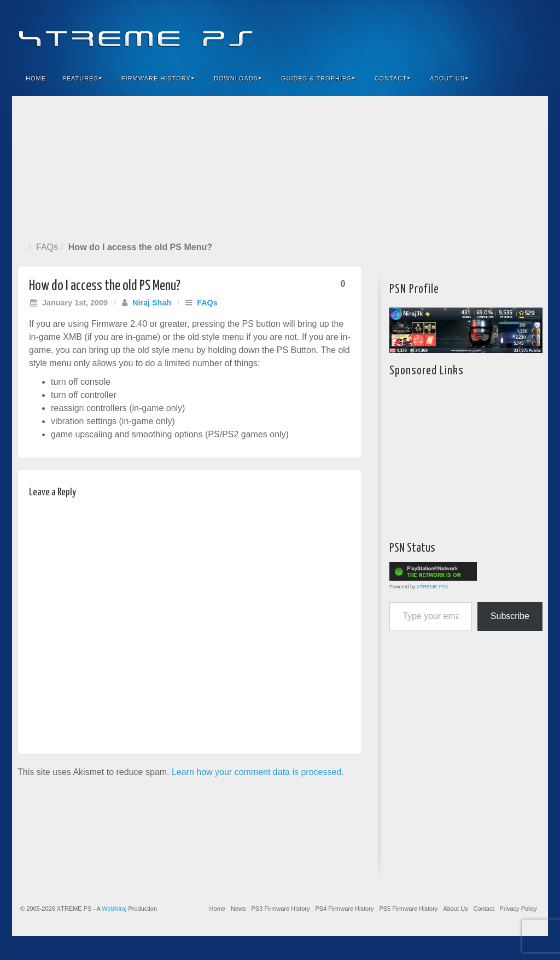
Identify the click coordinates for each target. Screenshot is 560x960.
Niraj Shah (152, 303)
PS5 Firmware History (408, 909)
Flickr (488, 32)
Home (36, 78)
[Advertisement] (280, 166)
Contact (393, 78)
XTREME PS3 (432, 587)
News (238, 909)
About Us (449, 78)
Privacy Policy (518, 909)
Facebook (459, 32)
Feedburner (473, 32)
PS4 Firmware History (344, 909)
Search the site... (533, 78)
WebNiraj (114, 909)
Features (82, 78)
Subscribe (510, 616)
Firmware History (158, 78)
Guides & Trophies (318, 78)
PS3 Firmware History (280, 909)
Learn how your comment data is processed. (258, 772)
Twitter (503, 32)
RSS (532, 32)
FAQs (47, 247)
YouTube (518, 32)
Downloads (238, 78)
